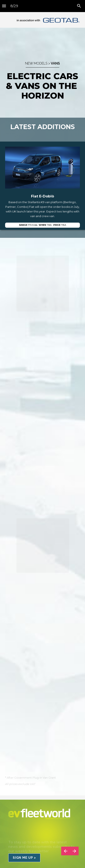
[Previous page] (66, 851)
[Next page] (74, 851)
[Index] (4, 6)
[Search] (79, 6)
